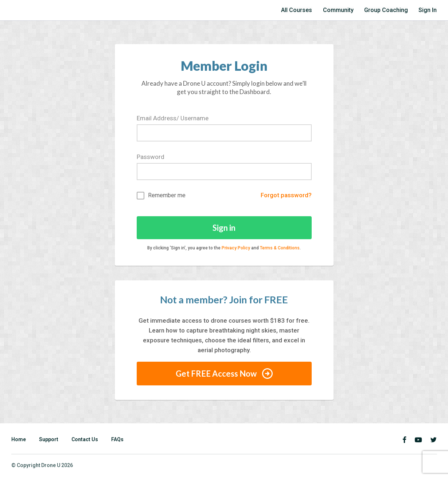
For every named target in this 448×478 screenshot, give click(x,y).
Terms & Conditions (280, 248)
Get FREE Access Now (224, 374)
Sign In (428, 10)
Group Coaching (389, 10)
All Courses (305, 10)
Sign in (224, 228)
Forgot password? (286, 195)
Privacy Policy (236, 248)
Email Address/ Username (173, 118)
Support (49, 439)
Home (19, 439)
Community (344, 10)
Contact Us (85, 439)
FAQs (117, 439)
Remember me (161, 196)
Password (151, 157)
